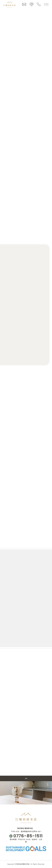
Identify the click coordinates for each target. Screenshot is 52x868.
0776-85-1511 (28, 836)
